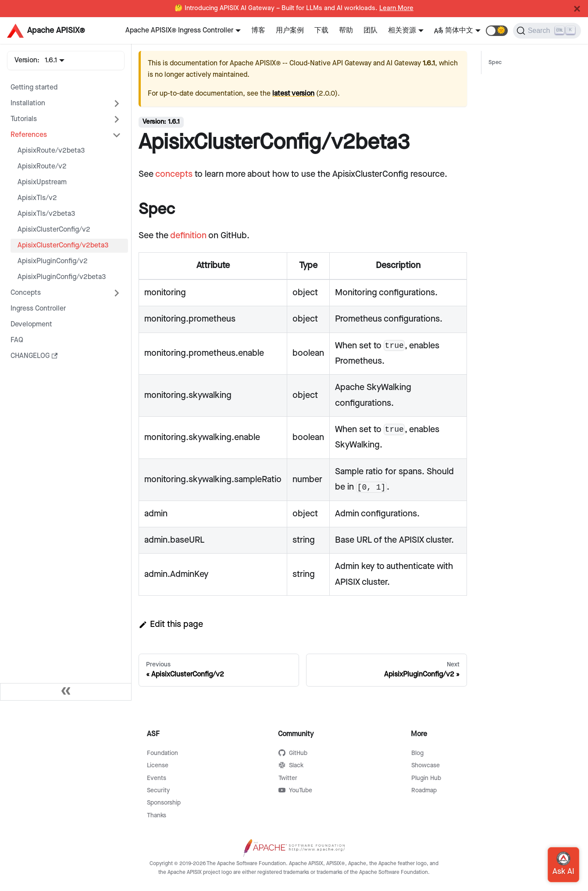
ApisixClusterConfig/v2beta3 (63, 245)
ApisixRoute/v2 (42, 166)
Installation (28, 103)
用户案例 (290, 30)
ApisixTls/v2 (37, 198)
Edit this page (171, 624)
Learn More (396, 8)
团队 (371, 30)
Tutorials (24, 119)
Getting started (34, 88)
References (29, 135)
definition (188, 236)
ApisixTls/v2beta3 (46, 214)
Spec (495, 63)
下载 (321, 30)
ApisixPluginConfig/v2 (53, 261)
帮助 (346, 30)
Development (31, 324)
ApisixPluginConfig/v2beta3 (62, 277)
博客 (258, 30)
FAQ (17, 340)
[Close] (577, 9)
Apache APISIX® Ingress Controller (179, 30)
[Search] (547, 31)
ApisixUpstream (42, 182)
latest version (293, 94)
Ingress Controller (38, 309)
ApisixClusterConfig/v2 (54, 230)
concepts (174, 174)
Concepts (26, 293)
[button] (497, 31)
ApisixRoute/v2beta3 (51, 151)
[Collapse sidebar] (66, 692)
